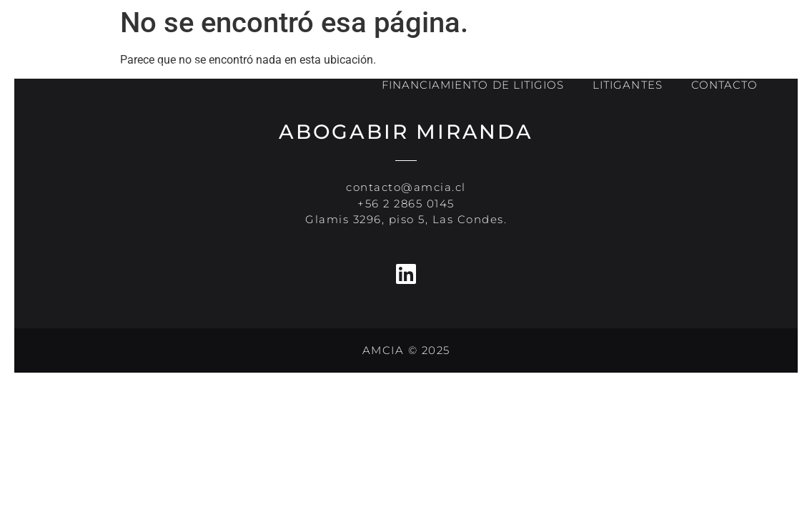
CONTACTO (724, 85)
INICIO (400, 52)
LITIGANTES (628, 85)
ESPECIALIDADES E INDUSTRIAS (661, 52)
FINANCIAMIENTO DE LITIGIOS (473, 85)
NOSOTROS (491, 53)
